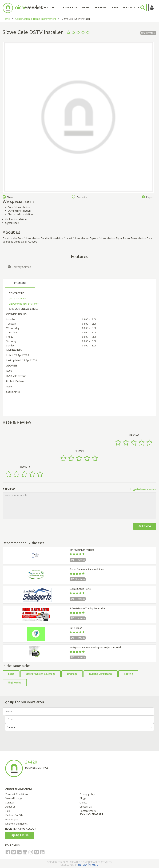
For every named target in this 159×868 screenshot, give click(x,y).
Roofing (128, 674)
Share (8, 197)
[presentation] (32, 738)
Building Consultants (101, 674)
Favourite (79, 197)
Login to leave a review (143, 489)
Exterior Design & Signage (40, 674)
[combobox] (79, 727)
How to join (12, 819)
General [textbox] (11, 727)
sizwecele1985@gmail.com (24, 304)
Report (148, 197)
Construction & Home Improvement (36, 19)
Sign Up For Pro (20, 835)
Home (6, 19)
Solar (11, 674)
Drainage (72, 674)
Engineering (15, 682)
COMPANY (20, 283)
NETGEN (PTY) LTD (88, 865)
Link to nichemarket (16, 824)
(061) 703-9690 (17, 298)
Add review (145, 526)
